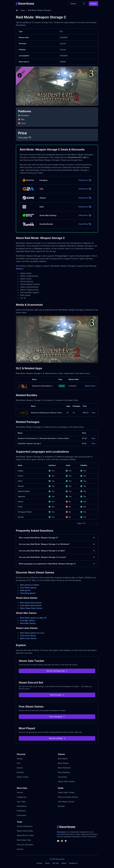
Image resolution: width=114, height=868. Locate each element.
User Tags (21, 802)
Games (20, 759)
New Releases (64, 772)
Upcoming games (28, 593)
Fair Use (56, 863)
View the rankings (57, 738)
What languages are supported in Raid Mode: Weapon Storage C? (57, 564)
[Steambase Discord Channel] (58, 841)
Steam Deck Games (66, 781)
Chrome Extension (25, 826)
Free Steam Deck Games (31, 605)
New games (25, 590)
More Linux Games (28, 638)
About (64, 863)
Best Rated (63, 759)
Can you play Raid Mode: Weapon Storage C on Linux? (57, 557)
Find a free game (57, 717)
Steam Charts (90, 386)
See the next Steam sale (57, 671)
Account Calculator (25, 845)
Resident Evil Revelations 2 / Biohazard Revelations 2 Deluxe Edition (44, 438)
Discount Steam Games (68, 797)
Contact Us (73, 863)
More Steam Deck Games (31, 608)
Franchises (21, 815)
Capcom (63, 43)
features (19, 269)
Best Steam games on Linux (32, 633)
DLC (19, 763)
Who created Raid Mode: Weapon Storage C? (57, 538)
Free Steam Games (66, 802)
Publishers (21, 811)
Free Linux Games (28, 636)
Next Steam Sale (24, 840)
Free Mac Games (28, 621)
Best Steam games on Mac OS (33, 618)
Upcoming (62, 777)
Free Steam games (28, 588)
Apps (23, 10)
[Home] (17, 10)
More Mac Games (28, 623)
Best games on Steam (30, 585)
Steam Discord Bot (25, 831)
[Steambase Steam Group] (62, 841)
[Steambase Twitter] (66, 841)
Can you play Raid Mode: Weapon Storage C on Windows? (57, 544)
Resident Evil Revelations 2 (42, 386)
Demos (20, 768)
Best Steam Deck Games (31, 603)
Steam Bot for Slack (25, 835)
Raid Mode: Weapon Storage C (40, 10)
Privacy (39, 863)
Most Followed (64, 768)
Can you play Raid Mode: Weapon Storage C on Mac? (57, 551)
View (93, 413)
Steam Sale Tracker (66, 792)
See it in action (57, 695)
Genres (20, 792)
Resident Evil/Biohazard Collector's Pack (46, 413)
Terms (47, 863)
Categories (21, 797)
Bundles (20, 772)
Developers (22, 806)
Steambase (61, 832)
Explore (93, 4)
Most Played (63, 763)
